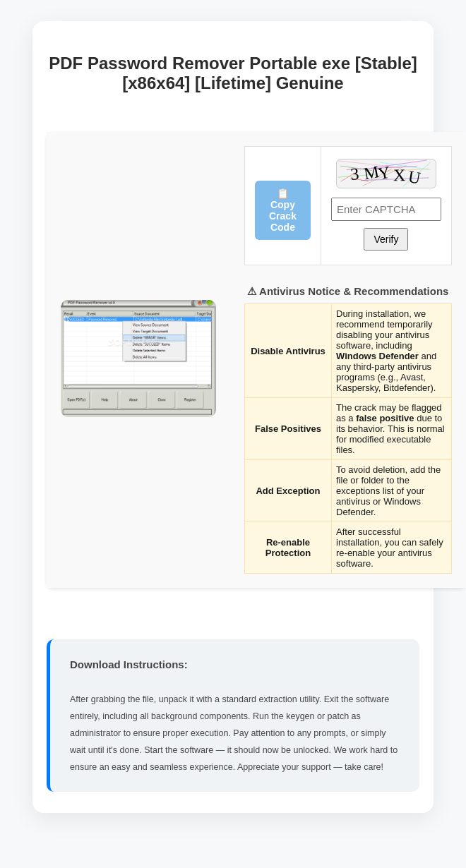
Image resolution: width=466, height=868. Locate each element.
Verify (386, 239)
